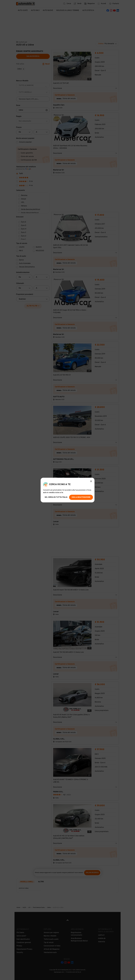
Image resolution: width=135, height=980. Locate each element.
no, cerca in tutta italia (56, 497)
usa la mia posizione (81, 497)
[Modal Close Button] (91, 481)
